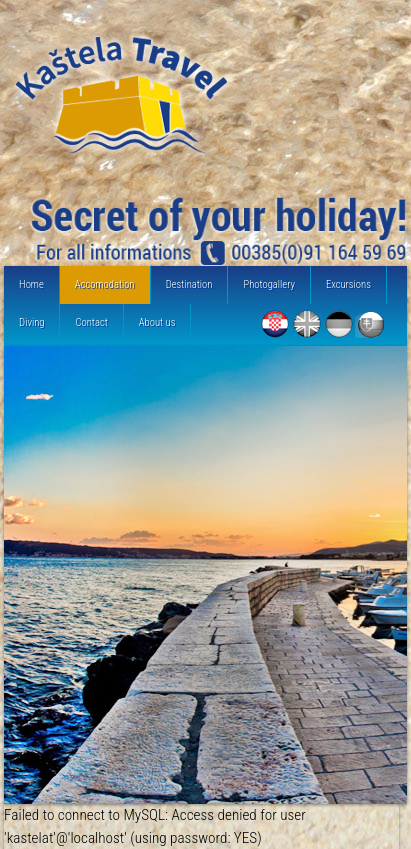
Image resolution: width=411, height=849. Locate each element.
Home (31, 284)
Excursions (348, 284)
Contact (91, 322)
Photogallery (269, 284)
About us (157, 322)
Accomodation (105, 284)
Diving (31, 322)
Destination (189, 284)
